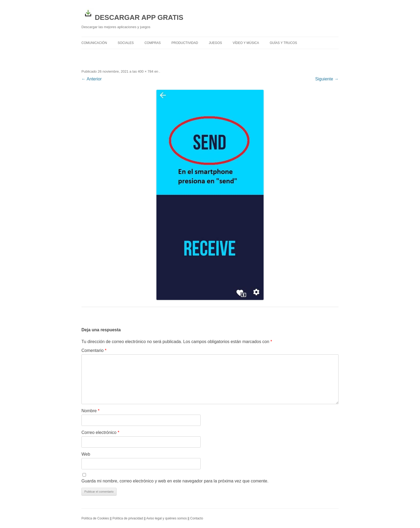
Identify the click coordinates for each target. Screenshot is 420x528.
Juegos (215, 43)
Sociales (126, 43)
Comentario (94, 350)
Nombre (91, 411)
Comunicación (94, 43)
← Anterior (92, 79)
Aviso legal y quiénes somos (166, 518)
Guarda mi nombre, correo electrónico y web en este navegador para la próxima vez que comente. (175, 481)
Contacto (197, 518)
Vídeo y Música (246, 43)
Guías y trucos (283, 43)
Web (86, 454)
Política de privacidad (128, 518)
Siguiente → (327, 79)
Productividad (185, 43)
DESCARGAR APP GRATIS (132, 14)
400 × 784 (145, 71)
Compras (153, 43)
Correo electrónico (100, 432)
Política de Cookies (95, 518)
